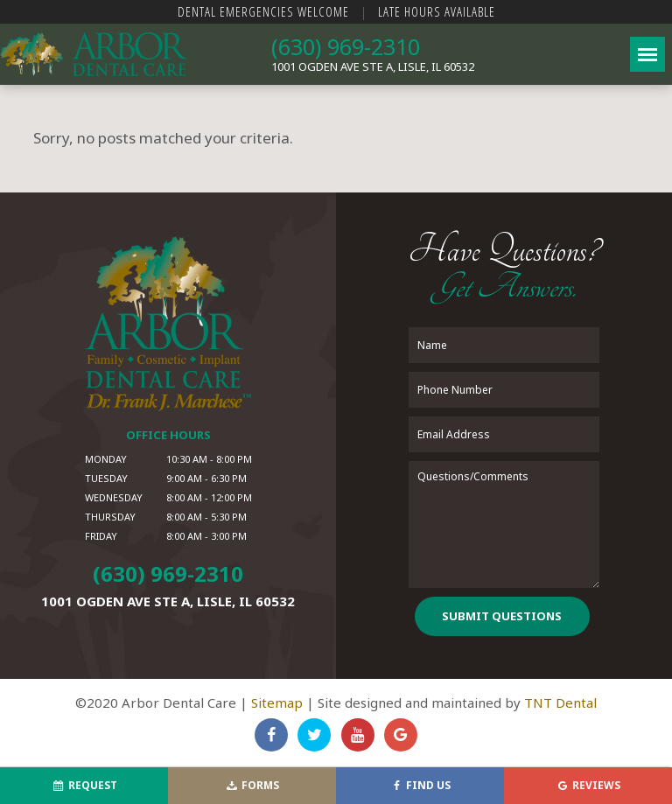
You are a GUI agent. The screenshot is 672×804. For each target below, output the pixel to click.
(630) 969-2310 (346, 46)
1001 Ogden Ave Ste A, (373, 66)
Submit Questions (502, 616)
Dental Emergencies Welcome (263, 11)
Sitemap (277, 703)
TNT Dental (560, 703)
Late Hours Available (437, 11)
